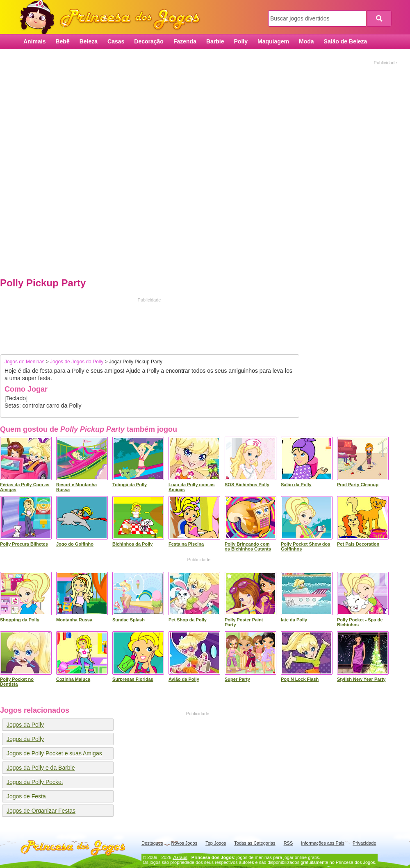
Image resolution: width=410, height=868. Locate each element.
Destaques (152, 843)
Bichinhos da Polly (132, 544)
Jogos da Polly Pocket (35, 782)
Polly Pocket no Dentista (17, 682)
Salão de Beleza (346, 41)
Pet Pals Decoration (358, 544)
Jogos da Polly (25, 725)
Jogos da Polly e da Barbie (41, 768)
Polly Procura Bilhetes (24, 544)
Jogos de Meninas (24, 362)
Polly (241, 41)
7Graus (180, 857)
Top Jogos (216, 843)
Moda (306, 41)
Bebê (62, 41)
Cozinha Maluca (73, 679)
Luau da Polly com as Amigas (191, 487)
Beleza (89, 41)
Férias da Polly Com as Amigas (25, 487)
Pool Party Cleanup (358, 485)
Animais (34, 41)
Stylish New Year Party (361, 679)
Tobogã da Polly (130, 485)
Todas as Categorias (255, 843)
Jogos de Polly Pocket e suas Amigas (54, 753)
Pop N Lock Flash (300, 679)
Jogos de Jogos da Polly (77, 362)
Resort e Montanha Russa (76, 487)
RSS (288, 843)
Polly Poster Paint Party (244, 622)
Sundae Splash (129, 620)
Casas (116, 41)
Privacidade (364, 843)
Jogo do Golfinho (75, 544)
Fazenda (185, 41)
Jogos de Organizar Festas (41, 811)
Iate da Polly (294, 620)
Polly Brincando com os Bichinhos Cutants (248, 546)
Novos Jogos (184, 843)
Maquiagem (273, 41)
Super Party (237, 679)
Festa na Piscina (186, 544)
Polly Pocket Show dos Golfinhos (305, 546)
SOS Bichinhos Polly (247, 485)
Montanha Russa (74, 620)
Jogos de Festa (26, 796)
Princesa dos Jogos (113, 17)
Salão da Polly (296, 485)
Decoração (149, 41)
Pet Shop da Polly (188, 620)
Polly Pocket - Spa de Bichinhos (360, 622)
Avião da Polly (184, 679)
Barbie (215, 41)
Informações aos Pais (323, 843)
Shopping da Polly (20, 620)
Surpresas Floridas (133, 679)
